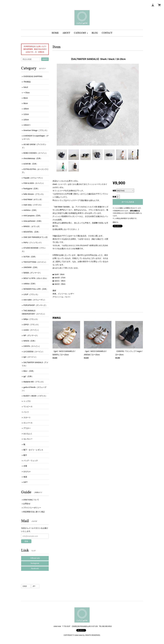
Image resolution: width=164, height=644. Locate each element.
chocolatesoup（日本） (33, 158)
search (45, 59)
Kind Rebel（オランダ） (33, 199)
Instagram (35, 563)
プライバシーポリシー (32, 508)
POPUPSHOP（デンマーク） (35, 305)
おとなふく (28, 434)
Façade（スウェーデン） (34, 178)
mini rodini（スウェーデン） (35, 300)
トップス (27, 401)
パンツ (26, 412)
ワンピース (28, 407)
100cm (26, 109)
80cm (26, 98)
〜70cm (27, 93)
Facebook (35, 569)
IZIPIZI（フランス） (32, 325)
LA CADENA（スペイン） (34, 352)
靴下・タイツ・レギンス (33, 450)
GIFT (25, 482)
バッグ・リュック (31, 461)
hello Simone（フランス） (34, 194)
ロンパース (28, 423)
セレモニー (28, 439)
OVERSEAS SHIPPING (33, 76)
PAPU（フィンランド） (33, 243)
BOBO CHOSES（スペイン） (35, 153)
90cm (26, 103)
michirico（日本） (31, 210)
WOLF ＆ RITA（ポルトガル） (36, 278)
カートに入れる (128, 202)
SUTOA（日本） (30, 257)
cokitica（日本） (30, 284)
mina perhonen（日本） (33, 221)
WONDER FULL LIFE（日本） (36, 289)
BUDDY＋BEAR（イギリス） (35, 396)
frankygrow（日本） (31, 189)
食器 (25, 477)
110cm (26, 114)
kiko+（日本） (29, 371)
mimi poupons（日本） (33, 216)
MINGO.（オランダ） (32, 226)
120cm (26, 120)
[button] (81, 33)
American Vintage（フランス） (36, 130)
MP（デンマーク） (31, 335)
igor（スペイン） (30, 357)
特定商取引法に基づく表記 (34, 512)
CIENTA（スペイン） (32, 346)
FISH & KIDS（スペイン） (34, 183)
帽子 (25, 455)
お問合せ (27, 504)
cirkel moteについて (31, 500)
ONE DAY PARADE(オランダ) (35, 237)
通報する (115, 222)
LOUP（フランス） (31, 294)
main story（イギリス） (33, 205)
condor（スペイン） (32, 330)
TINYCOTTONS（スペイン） (35, 262)
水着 (25, 466)
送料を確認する (135, 211)
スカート (27, 417)
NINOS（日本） (30, 341)
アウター (27, 428)
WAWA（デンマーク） (33, 273)
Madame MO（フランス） (34, 382)
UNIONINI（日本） (31, 267)
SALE (26, 87)
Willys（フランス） (31, 319)
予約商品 (27, 82)
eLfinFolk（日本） (31, 164)
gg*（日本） (28, 376)
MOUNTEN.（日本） (32, 232)
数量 (114, 197)
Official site (35, 558)
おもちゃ (27, 471)
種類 (114, 191)
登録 (26, 541)
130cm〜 (27, 125)
